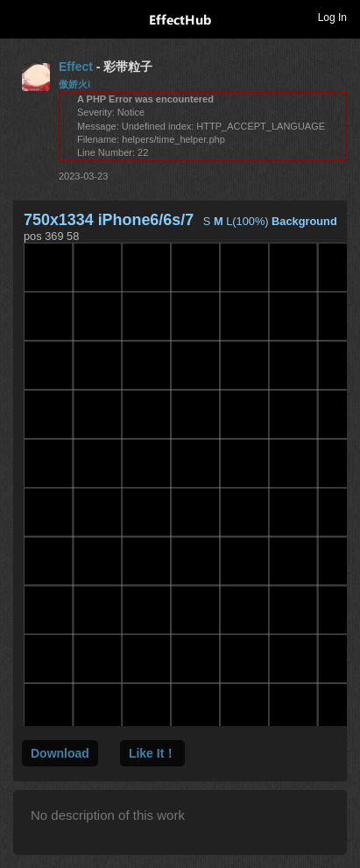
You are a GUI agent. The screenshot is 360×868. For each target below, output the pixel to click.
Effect (76, 67)
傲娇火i (74, 84)
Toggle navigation (21, 17)
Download (60, 753)
